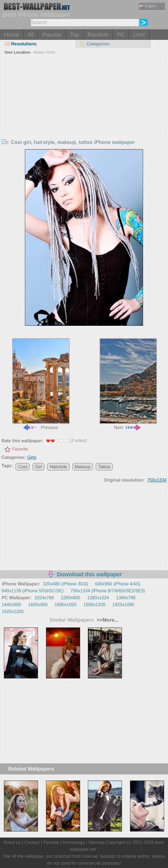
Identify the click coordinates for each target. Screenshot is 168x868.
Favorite (20, 449)
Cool (23, 467)
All (30, 35)
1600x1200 (94, 605)
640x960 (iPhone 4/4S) (118, 584)
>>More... (107, 620)
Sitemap (96, 842)
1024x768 (44, 598)
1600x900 (38, 605)
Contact (32, 842)
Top (75, 35)
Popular (52, 35)
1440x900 (11, 605)
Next (128, 384)
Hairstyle (58, 467)
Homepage (74, 842)
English (148, 6)
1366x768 (126, 598)
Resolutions (20, 44)
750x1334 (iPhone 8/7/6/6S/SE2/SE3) (108, 591)
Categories (95, 44)
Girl (38, 467)
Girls (51, 52)
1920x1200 (13, 612)
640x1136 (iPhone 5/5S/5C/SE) (33, 591)
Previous (41, 384)
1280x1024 (98, 598)
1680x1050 (66, 605)
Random (98, 35)
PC (121, 35)
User (139, 35)
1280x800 (70, 598)
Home (12, 35)
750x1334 (157, 480)
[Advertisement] (84, 98)
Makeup (83, 467)
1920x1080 (123, 605)
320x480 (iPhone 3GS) (66, 584)
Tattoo (104, 467)
